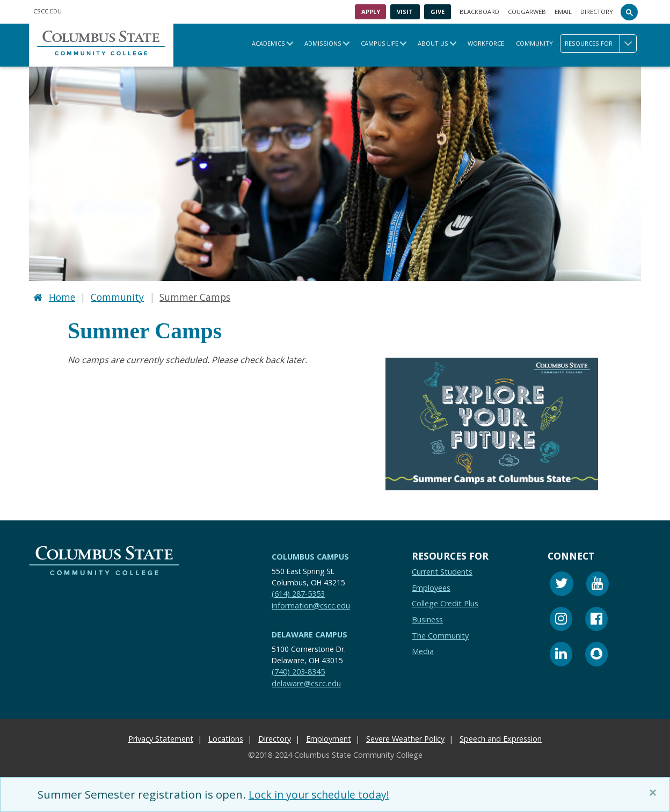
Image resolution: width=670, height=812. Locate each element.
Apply (371, 12)
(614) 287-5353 (298, 593)
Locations (226, 738)
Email (563, 12)
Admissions (323, 43)
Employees (431, 587)
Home (62, 296)
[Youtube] (598, 585)
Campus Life (380, 43)
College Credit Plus (445, 603)
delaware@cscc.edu (306, 682)
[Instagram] (561, 619)
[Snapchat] (596, 655)
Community (534, 43)
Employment (329, 738)
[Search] (629, 12)
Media (423, 651)
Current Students (442, 571)
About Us (433, 43)
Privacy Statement (161, 738)
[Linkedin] (561, 655)
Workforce (486, 43)
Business (427, 618)
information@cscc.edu (311, 604)
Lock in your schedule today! (323, 794)
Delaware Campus (309, 634)
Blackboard (479, 12)
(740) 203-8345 (298, 670)
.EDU (48, 11)
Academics (268, 43)
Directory (597, 12)
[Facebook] (596, 619)
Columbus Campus (310, 556)
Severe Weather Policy (405, 738)
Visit (405, 12)
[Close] (655, 793)
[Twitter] (562, 585)
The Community (440, 635)
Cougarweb (527, 12)
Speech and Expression (501, 738)
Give (438, 12)
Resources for (600, 44)
